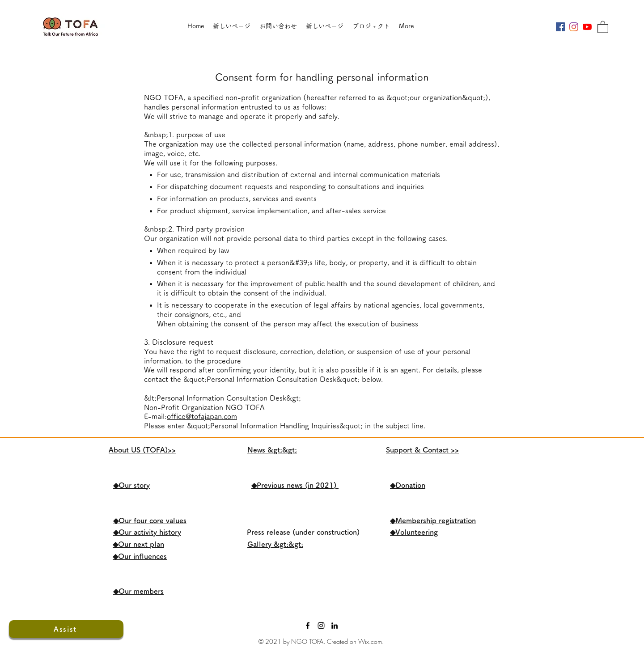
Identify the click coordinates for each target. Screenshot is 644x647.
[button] (603, 27)
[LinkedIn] (335, 626)
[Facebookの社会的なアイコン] (560, 27)
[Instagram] (574, 27)
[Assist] (66, 629)
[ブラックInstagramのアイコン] (321, 626)
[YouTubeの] (587, 27)
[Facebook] (308, 626)
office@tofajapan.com (202, 416)
